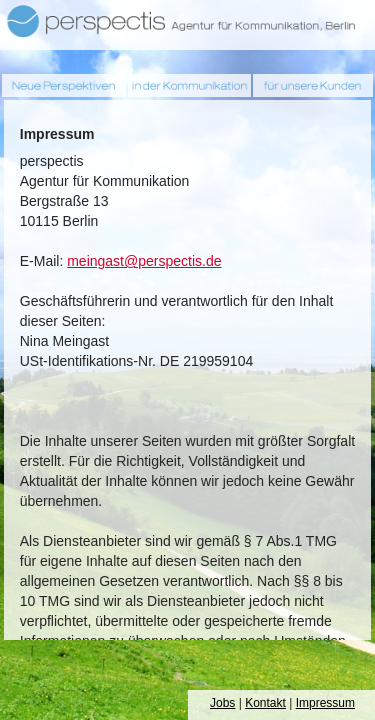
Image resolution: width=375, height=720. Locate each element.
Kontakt (265, 703)
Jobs (222, 703)
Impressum (325, 703)
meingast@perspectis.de (144, 261)
